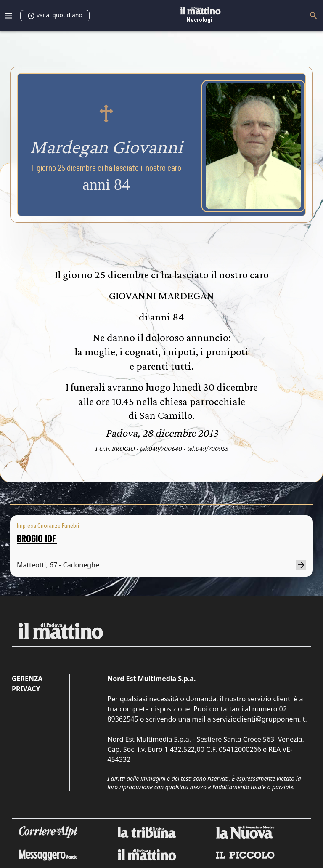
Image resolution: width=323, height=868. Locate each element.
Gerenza (27, 679)
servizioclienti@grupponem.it (259, 719)
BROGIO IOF (37, 538)
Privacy (26, 689)
